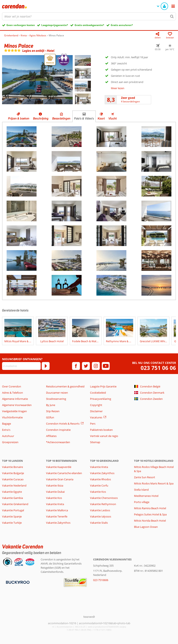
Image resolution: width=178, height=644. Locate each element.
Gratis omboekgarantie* (89, 25)
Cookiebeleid (98, 393)
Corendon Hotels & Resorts (63, 424)
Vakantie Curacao (13, 479)
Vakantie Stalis (99, 523)
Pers (93, 424)
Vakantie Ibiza (55, 485)
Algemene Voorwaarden (17, 405)
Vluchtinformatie (12, 417)
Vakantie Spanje (12, 516)
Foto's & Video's (84, 118)
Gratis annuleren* (122, 25)
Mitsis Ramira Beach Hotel (150, 508)
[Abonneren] (46, 366)
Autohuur (8, 436)
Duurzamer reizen (57, 393)
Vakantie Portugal (13, 510)
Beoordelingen (61, 118)
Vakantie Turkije (12, 523)
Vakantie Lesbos (100, 510)
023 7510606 (101, 580)
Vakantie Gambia (12, 498)
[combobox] (89, 16)
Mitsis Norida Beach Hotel (150, 521)
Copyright (96, 405)
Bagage (7, 424)
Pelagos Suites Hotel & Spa (150, 514)
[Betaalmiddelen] (17, 582)
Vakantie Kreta (55, 504)
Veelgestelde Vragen (14, 411)
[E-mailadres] (21, 366)
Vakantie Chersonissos (104, 498)
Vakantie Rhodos (100, 479)
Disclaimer (96, 411)
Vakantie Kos (54, 498)
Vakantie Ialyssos (101, 516)
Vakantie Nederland (14, 485)
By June (51, 405)
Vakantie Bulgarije (13, 473)
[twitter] (86, 366)
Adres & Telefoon (12, 393)
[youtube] (106, 366)
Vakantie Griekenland (15, 504)
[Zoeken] (172, 16)
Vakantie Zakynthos (58, 523)
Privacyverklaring (101, 399)
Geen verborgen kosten (21, 25)
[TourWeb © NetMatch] (89, 617)
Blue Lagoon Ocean (146, 527)
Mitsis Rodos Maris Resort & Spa (154, 483)
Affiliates (51, 436)
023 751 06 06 (158, 368)
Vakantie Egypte (12, 492)
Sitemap (95, 442)
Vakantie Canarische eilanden (64, 473)
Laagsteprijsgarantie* (55, 25)
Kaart (101, 118)
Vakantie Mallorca (57, 510)
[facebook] (76, 366)
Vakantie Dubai (55, 492)
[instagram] (96, 366)
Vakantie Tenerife (57, 516)
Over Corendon (12, 386)
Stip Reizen (53, 411)
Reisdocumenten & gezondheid (65, 386)
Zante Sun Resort (145, 477)
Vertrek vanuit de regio (104, 436)
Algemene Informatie (15, 399)
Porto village (142, 502)
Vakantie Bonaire (12, 467)
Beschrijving (41, 118)
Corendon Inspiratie (58, 430)
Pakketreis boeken (101, 430)
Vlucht (113, 118)
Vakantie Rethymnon (103, 504)
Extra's (6, 430)
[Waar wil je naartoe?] (89, 16)
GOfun (50, 417)
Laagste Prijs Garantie (103, 386)
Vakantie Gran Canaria (60, 479)
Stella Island (141, 490)
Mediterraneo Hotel (146, 496)
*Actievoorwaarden (58, 442)
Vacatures (96, 417)
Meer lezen (118, 88)
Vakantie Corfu (99, 485)
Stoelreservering (56, 399)
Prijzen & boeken (19, 118)
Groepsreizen (10, 442)
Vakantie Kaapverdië (59, 467)
